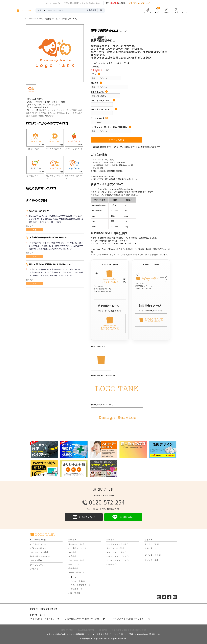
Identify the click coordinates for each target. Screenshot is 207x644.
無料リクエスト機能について (43, 552)
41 (41, 144)
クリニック (45, 113)
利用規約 (103, 630)
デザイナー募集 (152, 560)
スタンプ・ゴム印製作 (116, 552)
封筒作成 (72, 556)
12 (61, 171)
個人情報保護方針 (86, 630)
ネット (68, 113)
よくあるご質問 (152, 544)
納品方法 (96, 83)
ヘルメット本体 (78, 581)
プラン (96, 74)
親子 (44, 110)
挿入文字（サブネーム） (103, 101)
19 (61, 144)
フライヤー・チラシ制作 (117, 560)
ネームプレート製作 (115, 548)
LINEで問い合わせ (123, 517)
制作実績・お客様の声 (40, 556)
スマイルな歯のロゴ (74, 149)
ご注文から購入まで (39, 548)
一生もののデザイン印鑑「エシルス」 (130, 619)
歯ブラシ (50, 116)
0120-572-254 (103, 502)
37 (127, 63)
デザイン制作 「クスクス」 (45, 619)
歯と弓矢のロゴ (33, 176)
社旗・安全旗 (74, 593)
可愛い (76, 110)
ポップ (69, 110)
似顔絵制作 (111, 564)
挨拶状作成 (73, 568)
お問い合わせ (151, 548)
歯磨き (42, 116)
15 (80, 144)
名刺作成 (72, 552)
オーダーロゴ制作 (76, 544)
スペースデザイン (76, 572)
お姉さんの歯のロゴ (35, 149)
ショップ (55, 113)
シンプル (61, 110)
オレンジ (51, 110)
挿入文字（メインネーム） (104, 110)
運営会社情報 (67, 630)
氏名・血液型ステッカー (82, 585)
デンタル (35, 113)
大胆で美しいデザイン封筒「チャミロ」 (85, 619)
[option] (55, 53)
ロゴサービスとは (38, 544)
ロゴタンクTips (37, 565)
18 (41, 171)
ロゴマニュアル (99, 92)
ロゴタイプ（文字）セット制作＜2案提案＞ (111, 127)
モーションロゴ (99, 118)
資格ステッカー (78, 589)
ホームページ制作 (76, 560)
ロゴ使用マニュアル (77, 548)
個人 (62, 113)
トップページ (30, 19)
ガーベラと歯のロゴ (54, 149)
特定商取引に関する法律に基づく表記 (129, 630)
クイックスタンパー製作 (117, 556)
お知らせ (34, 569)
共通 (34, 230)
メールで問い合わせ (84, 517)
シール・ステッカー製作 (117, 544)
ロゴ (34, 257)
